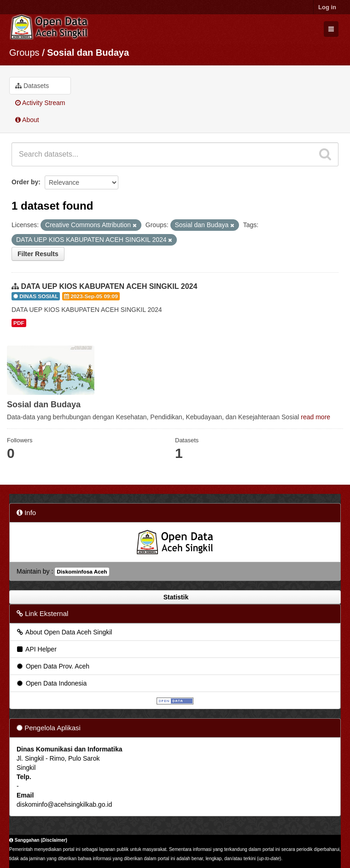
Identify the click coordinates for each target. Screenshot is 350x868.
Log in (327, 7)
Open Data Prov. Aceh (52, 666)
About (27, 120)
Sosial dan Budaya (88, 53)
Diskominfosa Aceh (82, 572)
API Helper (36, 649)
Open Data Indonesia (51, 683)
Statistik (175, 597)
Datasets (32, 86)
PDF (19, 323)
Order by (25, 182)
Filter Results (38, 254)
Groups (24, 53)
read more (315, 417)
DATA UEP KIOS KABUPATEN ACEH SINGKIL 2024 (109, 286)
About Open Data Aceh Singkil (64, 632)
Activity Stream (40, 103)
